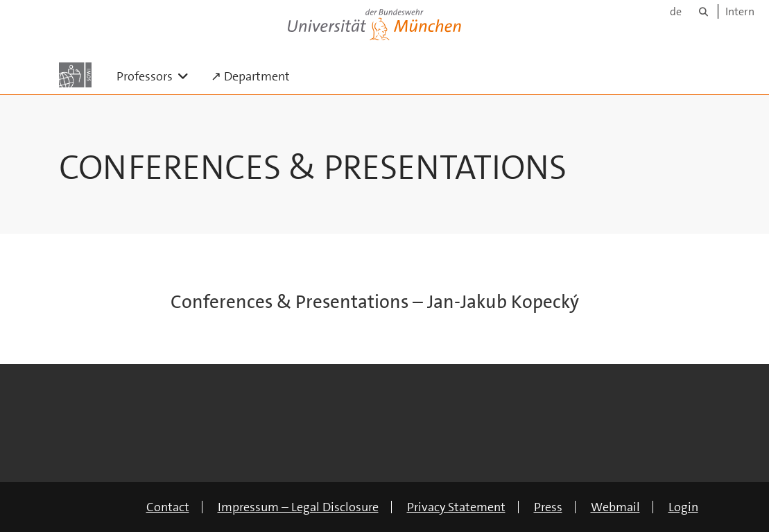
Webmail (615, 507)
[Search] (703, 11)
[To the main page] (75, 75)
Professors (158, 76)
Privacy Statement (456, 507)
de (676, 11)
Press (548, 507)
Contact (168, 507)
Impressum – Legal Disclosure (298, 507)
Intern (740, 11)
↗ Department (250, 76)
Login (683, 507)
